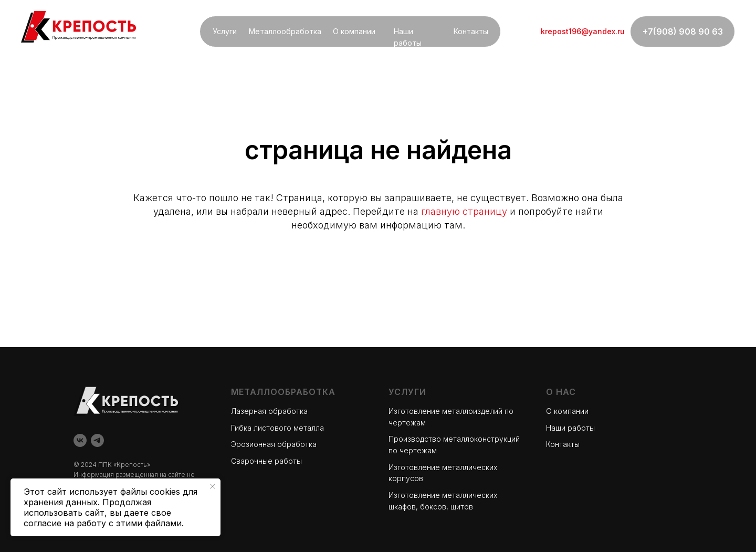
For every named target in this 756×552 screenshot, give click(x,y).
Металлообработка (285, 31)
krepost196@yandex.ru (583, 31)
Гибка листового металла (277, 428)
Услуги (225, 31)
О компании (354, 31)
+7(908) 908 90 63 (683, 32)
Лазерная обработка (269, 411)
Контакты (471, 31)
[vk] (80, 440)
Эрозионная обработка (274, 444)
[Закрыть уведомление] (213, 486)
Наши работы (570, 428)
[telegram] (97, 440)
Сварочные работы (266, 461)
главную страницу (464, 211)
